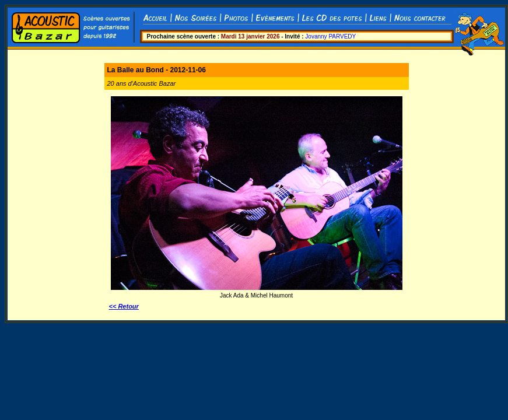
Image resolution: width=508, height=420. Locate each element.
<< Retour (124, 306)
